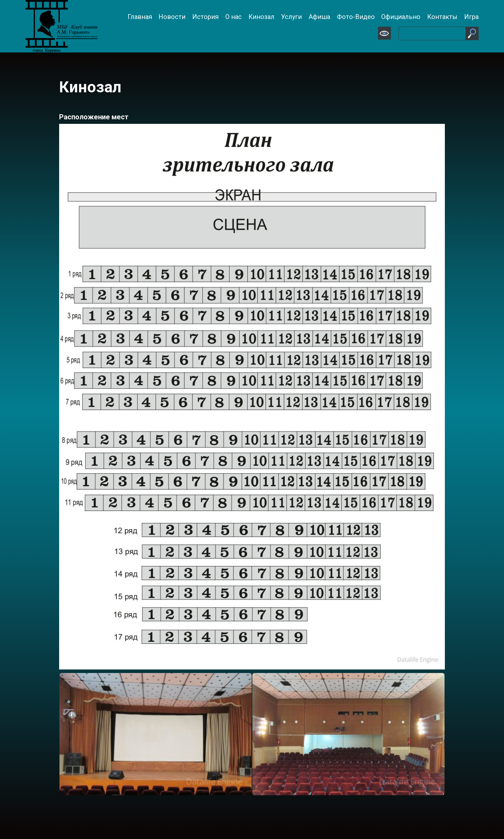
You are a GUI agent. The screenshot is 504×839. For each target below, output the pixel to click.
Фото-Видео (356, 17)
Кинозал (261, 17)
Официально (401, 17)
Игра (471, 17)
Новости (172, 17)
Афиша (319, 17)
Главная (140, 17)
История (205, 17)
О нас (234, 17)
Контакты (442, 17)
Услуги (291, 17)
